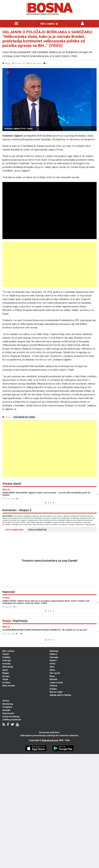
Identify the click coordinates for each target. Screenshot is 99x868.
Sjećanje (54, 651)
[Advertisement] (49, 265)
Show (52, 670)
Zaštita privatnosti (12, 720)
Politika (6, 657)
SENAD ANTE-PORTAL (60, 695)
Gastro (53, 660)
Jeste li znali (56, 683)
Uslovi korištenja (11, 717)
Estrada (53, 679)
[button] (94, 71)
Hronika (7, 664)
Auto (52, 667)
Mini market (9, 686)
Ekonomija (8, 667)
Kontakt (6, 710)
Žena (52, 676)
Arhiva (6, 701)
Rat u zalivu (8, 651)
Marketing (8, 704)
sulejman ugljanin (24, 417)
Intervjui (7, 660)
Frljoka (53, 689)
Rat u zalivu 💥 (49, 24)
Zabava (53, 686)
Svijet (5, 679)
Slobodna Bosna (50, 740)
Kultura (53, 654)
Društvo (6, 683)
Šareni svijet (56, 692)
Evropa (6, 676)
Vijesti (6, 654)
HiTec (53, 664)
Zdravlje (54, 657)
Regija (6, 673)
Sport (5, 670)
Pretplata (7, 707)
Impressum (8, 713)
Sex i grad (55, 673)
